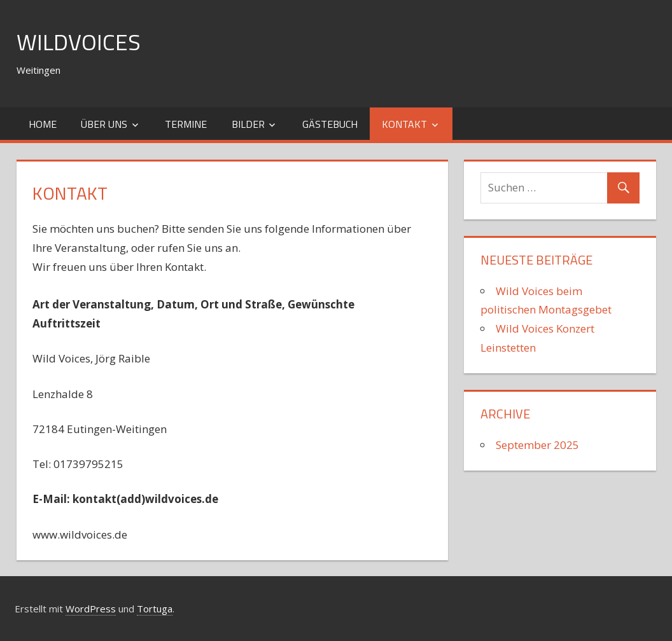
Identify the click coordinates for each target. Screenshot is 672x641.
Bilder (248, 124)
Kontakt (404, 124)
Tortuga (155, 609)
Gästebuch (330, 124)
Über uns (104, 124)
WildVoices (79, 42)
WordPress (91, 609)
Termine (186, 124)
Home (43, 124)
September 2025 (537, 445)
